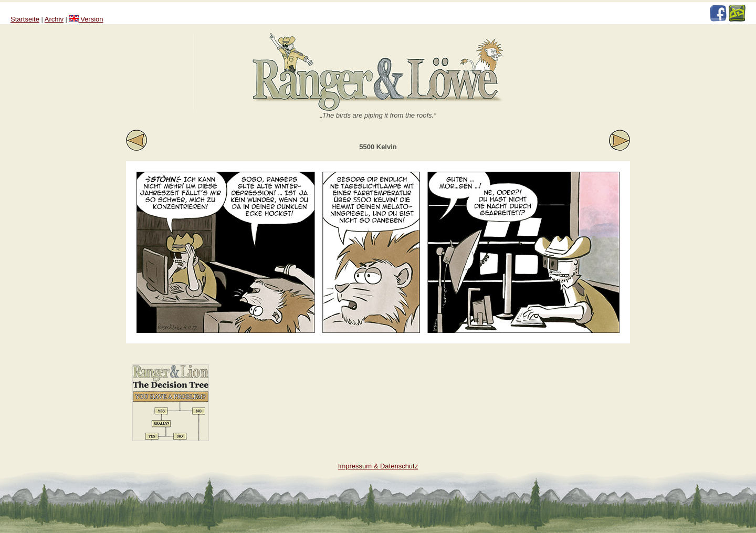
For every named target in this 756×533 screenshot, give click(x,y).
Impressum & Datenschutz (378, 466)
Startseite (25, 19)
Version (86, 19)
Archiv (54, 19)
